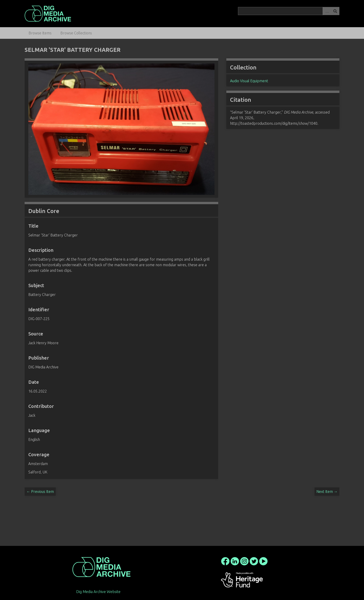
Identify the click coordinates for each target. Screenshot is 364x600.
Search (335, 11)
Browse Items (40, 33)
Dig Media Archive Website (98, 592)
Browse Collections (76, 33)
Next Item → (327, 492)
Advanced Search (327, 11)
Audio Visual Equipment (249, 81)
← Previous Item (40, 492)
